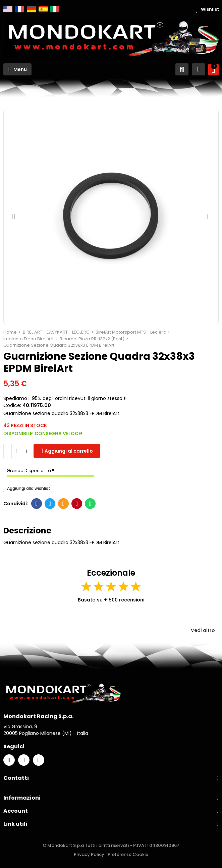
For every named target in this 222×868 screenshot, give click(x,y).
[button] (14, 217)
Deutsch (31, 9)
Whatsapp (90, 504)
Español (43, 9)
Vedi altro (205, 630)
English (8, 9)
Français (20, 9)
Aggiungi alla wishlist (27, 488)
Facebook (37, 504)
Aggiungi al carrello (69, 451)
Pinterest (77, 504)
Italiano (55, 9)
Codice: (12, 405)
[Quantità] (17, 451)
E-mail (64, 504)
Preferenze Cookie (128, 854)
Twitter (50, 504)
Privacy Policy (89, 854)
